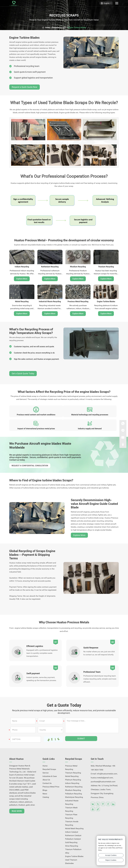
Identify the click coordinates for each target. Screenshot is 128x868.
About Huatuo (16, 750)
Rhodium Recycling (78, 267)
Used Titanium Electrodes (71, 852)
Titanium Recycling (106, 267)
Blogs (45, 781)
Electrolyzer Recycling (74, 788)
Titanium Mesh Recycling (71, 800)
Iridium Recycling (22, 267)
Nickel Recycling (22, 301)
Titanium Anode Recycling (72, 814)
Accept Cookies (111, 855)
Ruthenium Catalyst (73, 826)
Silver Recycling (72, 837)
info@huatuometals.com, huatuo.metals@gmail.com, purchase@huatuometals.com (104, 768)
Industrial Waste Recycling (50, 301)
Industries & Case (50, 767)
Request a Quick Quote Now (25, 87)
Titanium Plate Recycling (71, 807)
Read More (17, 802)
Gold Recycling (71, 833)
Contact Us (47, 774)
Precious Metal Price (51, 777)
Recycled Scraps (58, 28)
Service (46, 763)
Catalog (46, 788)
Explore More (22, 279)
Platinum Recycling (73, 770)
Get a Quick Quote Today (23, 376)
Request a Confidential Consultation (30, 457)
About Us (46, 770)
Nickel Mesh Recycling (74, 819)
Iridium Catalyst (72, 823)
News (45, 784)
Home (46, 28)
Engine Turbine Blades (78, 28)
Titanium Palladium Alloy (73, 842)
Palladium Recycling (74, 784)
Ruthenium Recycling (50, 267)
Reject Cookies (111, 860)
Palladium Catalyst (73, 830)
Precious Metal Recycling (78, 301)
